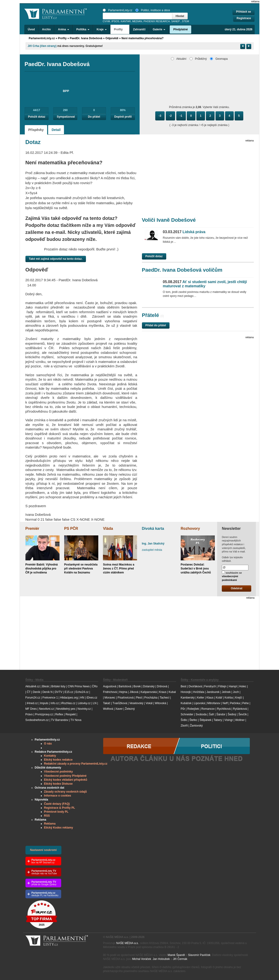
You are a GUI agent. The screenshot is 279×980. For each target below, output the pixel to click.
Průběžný (198, 59)
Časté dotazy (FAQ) (57, 804)
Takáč (107, 703)
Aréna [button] (63, 29)
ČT (29, 692)
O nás (48, 744)
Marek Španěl (176, 955)
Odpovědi (112, 38)
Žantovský (196, 726)
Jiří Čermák (180, 959)
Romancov (208, 709)
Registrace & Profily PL (60, 808)
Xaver (119, 709)
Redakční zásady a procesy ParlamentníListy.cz (76, 764)
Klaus (210, 698)
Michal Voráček (142, 959)
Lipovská (199, 703)
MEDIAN (137, 21)
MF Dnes (31, 709)
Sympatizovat (66, 117)
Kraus (163, 692)
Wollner (240, 720)
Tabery (218, 720)
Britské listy (58, 686)
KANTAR (126, 21)
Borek (137, 686)
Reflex (59, 714)
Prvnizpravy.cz (44, 714)
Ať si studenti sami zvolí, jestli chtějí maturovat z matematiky (205, 284)
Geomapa (219, 59)
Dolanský (149, 686)
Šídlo (184, 720)
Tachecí (164, 698)
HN (82, 698)
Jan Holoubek (161, 959)
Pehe (245, 703)
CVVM (106, 21)
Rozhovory (190, 529)
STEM (185, 21)
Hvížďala (199, 692)
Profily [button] (120, 29)
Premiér (32, 529)
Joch (236, 692)
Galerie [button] (159, 29)
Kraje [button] (102, 29)
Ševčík (243, 714)
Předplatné (180, 29)
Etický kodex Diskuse (58, 784)
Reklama (50, 824)
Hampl (233, 686)
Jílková (134, 692)
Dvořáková (195, 686)
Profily (62, 38)
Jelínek (226, 692)
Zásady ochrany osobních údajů (65, 792)
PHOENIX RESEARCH (157, 21)
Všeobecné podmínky (58, 772)
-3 (160, 116)
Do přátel (94, 117)
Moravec (110, 698)
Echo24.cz (82, 692)
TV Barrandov (60, 720)
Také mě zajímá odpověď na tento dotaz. (56, 259)
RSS (47, 816)
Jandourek (213, 692)
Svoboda (201, 714)
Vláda (108, 529)
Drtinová (162, 686)
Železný (130, 709)
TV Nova (76, 720)
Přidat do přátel (156, 325)
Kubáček (186, 703)
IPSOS (115, 21)
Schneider (187, 714)
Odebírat (237, 588)
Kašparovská (149, 692)
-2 (171, 116)
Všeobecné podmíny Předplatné (65, 776)
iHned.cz (32, 703)
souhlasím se (232, 576)
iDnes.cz (92, 698)
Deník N (48, 692)
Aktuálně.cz (33, 686)
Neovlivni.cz (46, 709)
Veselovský (136, 703)
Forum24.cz (33, 698)
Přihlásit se (244, 12)
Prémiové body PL (56, 812)
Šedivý (232, 714)
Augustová (110, 686)
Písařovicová (125, 698)
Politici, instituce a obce (153, 10)
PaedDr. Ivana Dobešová (86, 38)
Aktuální (179, 59)
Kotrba (229, 698)
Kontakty (50, 756)
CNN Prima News (79, 686)
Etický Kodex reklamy (59, 828)
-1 (181, 116)
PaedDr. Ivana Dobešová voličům (182, 270)
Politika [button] (83, 29)
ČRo (95, 686)
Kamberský (188, 698)
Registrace (244, 18)
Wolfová (108, 709)
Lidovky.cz (84, 703)
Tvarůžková (120, 703)
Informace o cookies (58, 796)
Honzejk (186, 692)
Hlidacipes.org (69, 698)
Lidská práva (184, 232)
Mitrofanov (214, 703)
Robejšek (193, 709)
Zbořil (184, 726)
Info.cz (55, 703)
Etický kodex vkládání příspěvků (66, 780)
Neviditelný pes (66, 709)
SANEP (175, 21)
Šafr (212, 714)
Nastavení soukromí (43, 850)
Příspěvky (36, 130)
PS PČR (71, 529)
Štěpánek (206, 720)
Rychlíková (224, 709)
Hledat (180, 16)
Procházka (151, 698)
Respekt (71, 714)
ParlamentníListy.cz (118, 10)
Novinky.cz (84, 709)
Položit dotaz (37, 117)
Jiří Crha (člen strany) (42, 46)
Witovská (161, 703)
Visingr (229, 720)
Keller (201, 698)
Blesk (45, 686)
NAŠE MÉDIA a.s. (127, 943)
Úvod (31, 29)
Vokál (149, 703)
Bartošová (125, 686)
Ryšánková (240, 709)
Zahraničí (139, 29)
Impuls (44, 703)
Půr (183, 709)
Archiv (46, 29)
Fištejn (222, 686)
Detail (56, 130)
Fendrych (210, 686)
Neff (225, 703)
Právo (29, 714)
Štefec (193, 720)
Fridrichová (110, 692)
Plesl (139, 698)
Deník (37, 692)
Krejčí (239, 698)
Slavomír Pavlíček (199, 955)
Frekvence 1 (51, 698)
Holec (243, 686)
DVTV (59, 692)
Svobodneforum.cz (37, 720)
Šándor (221, 714)
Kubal (172, 692)
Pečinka (235, 703)
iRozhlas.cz (68, 703)
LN (95, 703)
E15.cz (69, 692)
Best (184, 686)
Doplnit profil (123, 117)
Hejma (123, 692)
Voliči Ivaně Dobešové (169, 220)
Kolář (219, 698)
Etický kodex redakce (58, 760)
